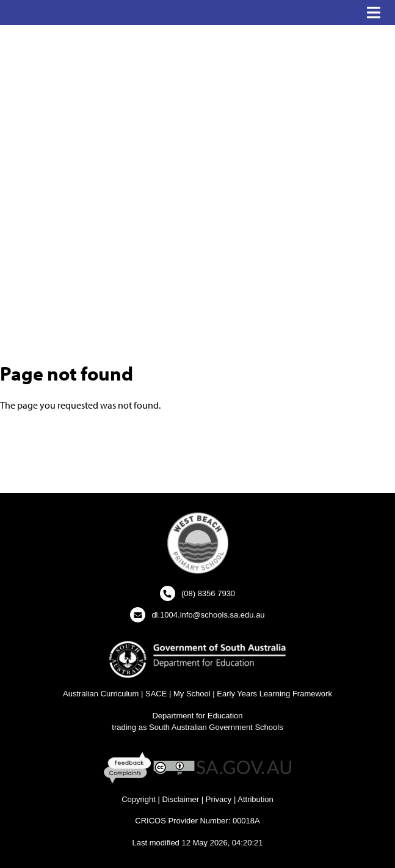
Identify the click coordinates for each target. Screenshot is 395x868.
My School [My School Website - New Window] (192, 694)
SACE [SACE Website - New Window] (156, 694)
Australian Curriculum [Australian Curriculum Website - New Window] (101, 694)
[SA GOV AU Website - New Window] (244, 767)
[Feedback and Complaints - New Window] (129, 767)
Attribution (255, 799)
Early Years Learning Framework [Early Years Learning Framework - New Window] (274, 694)
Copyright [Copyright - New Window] (139, 799)
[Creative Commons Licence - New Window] (174, 767)
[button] (374, 13)
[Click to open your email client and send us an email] (197, 615)
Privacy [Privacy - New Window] (219, 799)
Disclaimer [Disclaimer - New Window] (180, 799)
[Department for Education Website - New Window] (197, 659)
